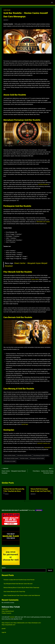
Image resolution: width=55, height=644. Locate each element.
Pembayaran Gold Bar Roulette (37, 458)
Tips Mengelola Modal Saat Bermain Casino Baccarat (18, 584)
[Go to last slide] (4, 493)
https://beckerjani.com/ (35, 623)
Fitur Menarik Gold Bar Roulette (11, 458)
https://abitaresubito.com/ (21, 623)
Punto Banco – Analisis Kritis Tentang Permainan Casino (41, 471)
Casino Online (35, 279)
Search (4, 568)
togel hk (4, 632)
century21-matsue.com (44, 443)
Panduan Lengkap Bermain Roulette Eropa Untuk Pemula (19, 580)
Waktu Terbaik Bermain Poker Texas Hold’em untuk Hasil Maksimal (22, 595)
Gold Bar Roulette (43, 184)
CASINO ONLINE (7, 10)
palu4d (4, 629)
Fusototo (12, 617)
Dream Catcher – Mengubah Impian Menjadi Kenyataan (14, 471)
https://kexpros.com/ (7, 623)
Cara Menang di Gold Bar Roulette (41, 455)
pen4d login (25, 424)
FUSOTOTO (5, 609)
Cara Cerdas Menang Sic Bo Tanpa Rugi (14, 591)
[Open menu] (52, 2)
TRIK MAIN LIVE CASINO (43, 222)
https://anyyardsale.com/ (9, 625)
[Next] (51, 493)
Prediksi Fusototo (6, 613)
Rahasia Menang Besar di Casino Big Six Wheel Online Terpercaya (21, 588)
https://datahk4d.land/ (8, 611)
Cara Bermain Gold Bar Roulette (24, 455)
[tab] (25, 501)
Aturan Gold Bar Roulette (10, 455)
